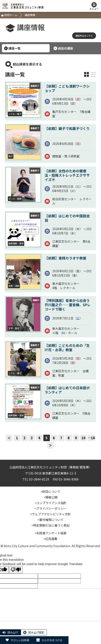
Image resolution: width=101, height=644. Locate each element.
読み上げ (13, 632)
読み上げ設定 (36, 632)
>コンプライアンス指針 (51, 503)
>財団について (50, 492)
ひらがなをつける (52, 640)
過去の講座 (65, 48)
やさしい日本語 (20, 640)
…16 (91, 438)
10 (83, 438)
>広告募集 (50, 539)
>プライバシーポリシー (50, 508)
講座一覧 (15, 48)
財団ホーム (9, 15)
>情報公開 (50, 497)
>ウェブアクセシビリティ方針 (50, 514)
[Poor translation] (16, 570)
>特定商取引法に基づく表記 (50, 525)
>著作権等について (50, 520)
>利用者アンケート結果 (51, 533)
